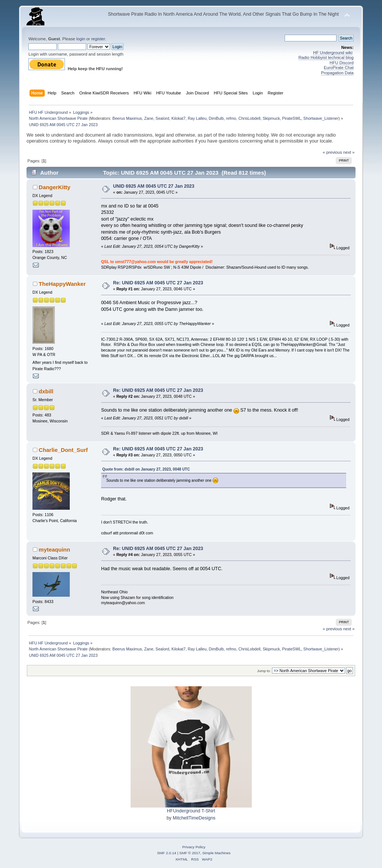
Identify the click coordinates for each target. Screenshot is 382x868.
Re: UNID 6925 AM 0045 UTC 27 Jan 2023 (158, 283)
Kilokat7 (178, 118)
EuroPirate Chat (339, 68)
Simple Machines (216, 853)
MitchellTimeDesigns (194, 818)
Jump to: (264, 671)
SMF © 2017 (190, 853)
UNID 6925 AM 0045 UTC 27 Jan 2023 (154, 186)
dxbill (46, 391)
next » (349, 152)
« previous (332, 152)
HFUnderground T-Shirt (191, 811)
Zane (149, 118)
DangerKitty (55, 187)
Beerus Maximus (127, 118)
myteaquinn (54, 549)
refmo (231, 118)
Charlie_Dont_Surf (63, 450)
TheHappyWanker (62, 284)
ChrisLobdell (249, 118)
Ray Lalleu (197, 118)
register (98, 39)
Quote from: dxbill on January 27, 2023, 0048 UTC (146, 469)
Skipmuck (271, 118)
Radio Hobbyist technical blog (326, 57)
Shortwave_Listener (321, 118)
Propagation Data (337, 73)
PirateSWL (292, 118)
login (81, 39)
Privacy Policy (194, 847)
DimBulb (216, 118)
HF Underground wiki (333, 53)
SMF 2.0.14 (167, 853)
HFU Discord (342, 63)
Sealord (162, 118)
